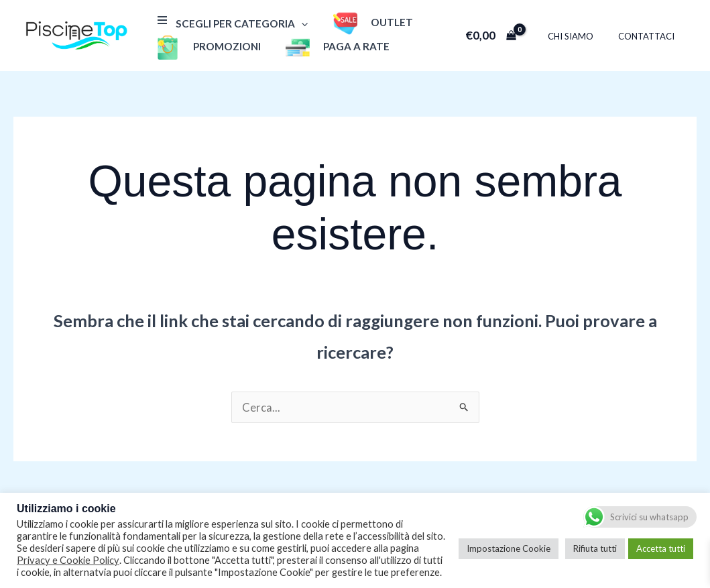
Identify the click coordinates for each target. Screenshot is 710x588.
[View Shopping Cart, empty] (505, 35)
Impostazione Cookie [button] (509, 548)
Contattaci (650, 36)
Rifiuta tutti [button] (595, 548)
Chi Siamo (581, 36)
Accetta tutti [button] (661, 548)
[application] (299, 23)
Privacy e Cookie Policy (68, 560)
